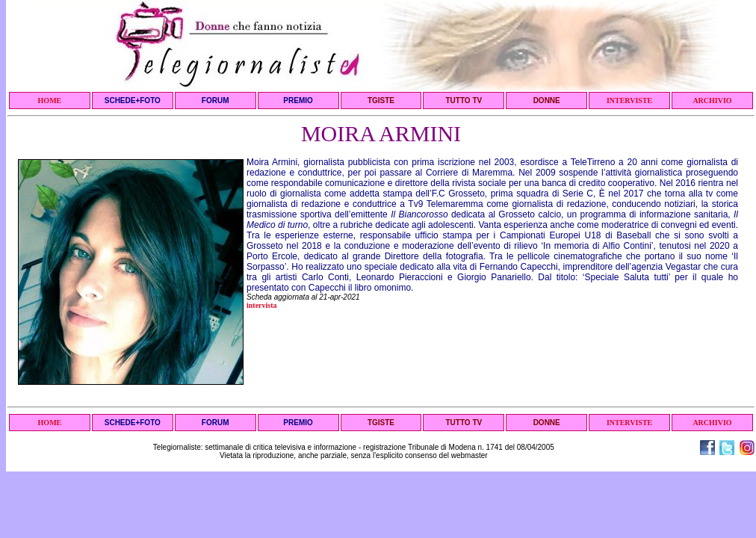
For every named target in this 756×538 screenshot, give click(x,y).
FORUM (216, 101)
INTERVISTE (629, 101)
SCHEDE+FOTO (133, 101)
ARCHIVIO (712, 101)
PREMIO (298, 101)
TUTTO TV (464, 101)
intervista (262, 305)
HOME (50, 101)
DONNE (547, 101)
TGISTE (381, 101)
